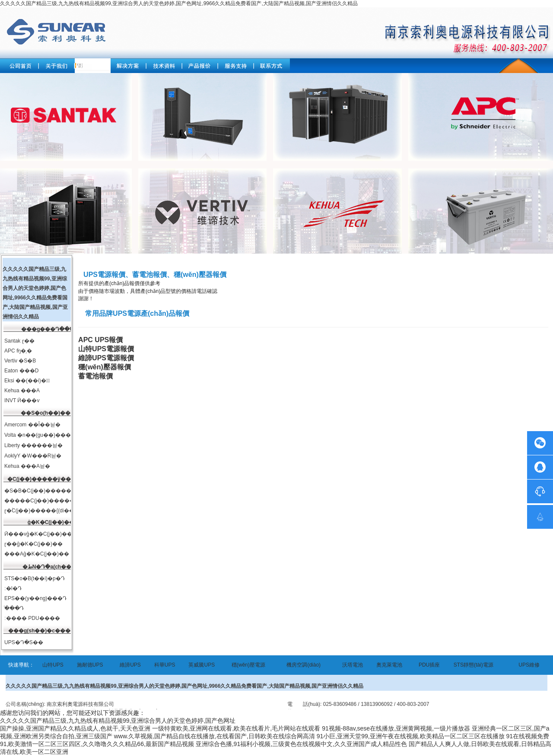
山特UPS (53, 665)
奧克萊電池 (389, 665)
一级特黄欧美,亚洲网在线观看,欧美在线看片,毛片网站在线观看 (236, 728)
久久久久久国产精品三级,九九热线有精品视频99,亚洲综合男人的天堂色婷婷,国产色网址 (118, 721)
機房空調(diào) (304, 665)
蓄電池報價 (95, 376)
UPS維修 (529, 665)
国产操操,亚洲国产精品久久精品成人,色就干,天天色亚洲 (75, 728)
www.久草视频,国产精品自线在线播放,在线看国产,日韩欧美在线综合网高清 (215, 736)
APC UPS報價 (100, 340)
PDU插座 (429, 665)
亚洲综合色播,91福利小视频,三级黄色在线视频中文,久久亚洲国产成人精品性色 (301, 744)
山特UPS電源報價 (106, 349)
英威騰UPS (202, 665)
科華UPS (165, 665)
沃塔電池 (353, 665)
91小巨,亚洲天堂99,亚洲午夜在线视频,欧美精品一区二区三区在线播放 (411, 736)
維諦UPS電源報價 (106, 358)
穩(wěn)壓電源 (248, 665)
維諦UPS (130, 665)
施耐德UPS (90, 665)
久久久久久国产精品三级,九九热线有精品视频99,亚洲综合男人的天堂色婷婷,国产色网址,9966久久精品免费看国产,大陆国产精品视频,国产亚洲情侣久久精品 (179, 3)
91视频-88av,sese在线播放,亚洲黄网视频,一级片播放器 (396, 728)
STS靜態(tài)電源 (474, 665)
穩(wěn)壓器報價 (105, 367)
